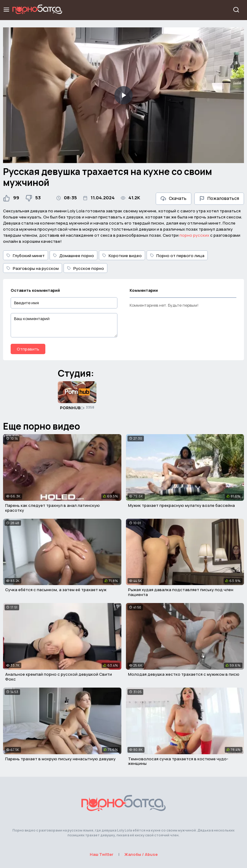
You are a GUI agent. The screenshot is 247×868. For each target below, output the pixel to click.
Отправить (28, 349)
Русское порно (85, 268)
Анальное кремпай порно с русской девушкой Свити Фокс (59, 677)
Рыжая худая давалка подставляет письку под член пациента (181, 592)
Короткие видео (122, 256)
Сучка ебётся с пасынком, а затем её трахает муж (56, 590)
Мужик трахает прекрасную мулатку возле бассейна (181, 505)
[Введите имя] (64, 303)
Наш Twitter (102, 854)
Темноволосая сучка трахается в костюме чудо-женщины (178, 761)
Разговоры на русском (33, 268)
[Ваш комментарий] (64, 325)
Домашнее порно (73, 256)
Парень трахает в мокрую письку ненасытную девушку (60, 759)
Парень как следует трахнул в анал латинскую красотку (52, 508)
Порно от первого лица (177, 256)
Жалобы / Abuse (141, 854)
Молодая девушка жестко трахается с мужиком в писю (184, 674)
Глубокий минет (26, 256)
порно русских (194, 235)
